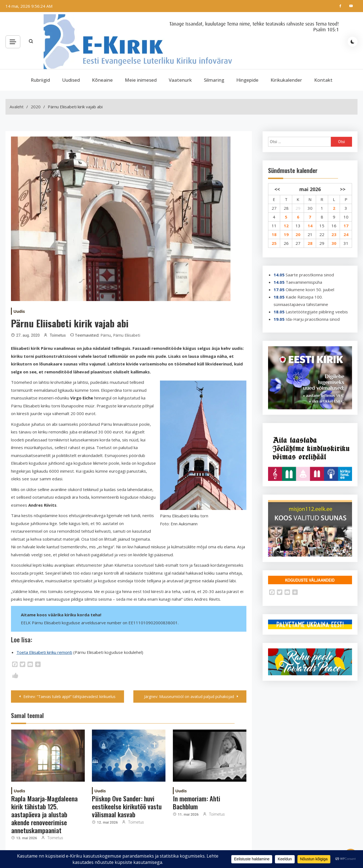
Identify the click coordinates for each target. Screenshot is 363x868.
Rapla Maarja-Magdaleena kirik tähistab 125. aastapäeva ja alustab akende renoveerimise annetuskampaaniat (44, 814)
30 (310, 208)
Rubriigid (40, 80)
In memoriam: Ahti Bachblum (197, 802)
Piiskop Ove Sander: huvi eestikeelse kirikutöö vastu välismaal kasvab (127, 806)
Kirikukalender (286, 80)
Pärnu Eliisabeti (127, 335)
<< (277, 189)
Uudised (71, 80)
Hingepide (247, 80)
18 (274, 234)
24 (346, 234)
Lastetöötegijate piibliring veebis (317, 312)
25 (274, 243)
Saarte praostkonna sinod (310, 275)
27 (274, 208)
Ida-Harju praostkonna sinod (313, 319)
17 (346, 226)
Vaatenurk (180, 80)
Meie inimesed (141, 80)
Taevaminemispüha (304, 282)
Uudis (19, 311)
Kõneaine (102, 80)
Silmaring (214, 80)
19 (286, 234)
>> (343, 189)
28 (286, 208)
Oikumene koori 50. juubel (310, 290)
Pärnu (106, 335)
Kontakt (323, 80)
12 (286, 226)
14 (310, 226)
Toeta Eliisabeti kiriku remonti (44, 652)
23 (334, 234)
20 (298, 234)
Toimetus (58, 335)
